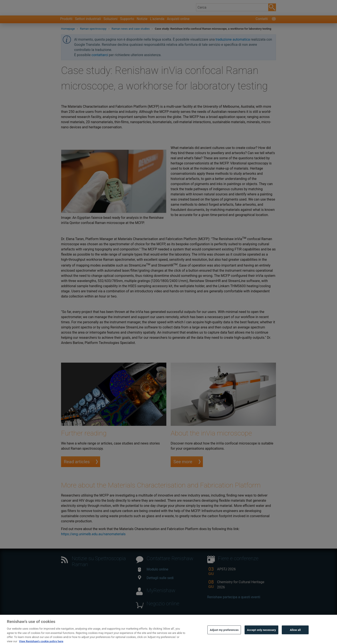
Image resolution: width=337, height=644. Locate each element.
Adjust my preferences (224, 637)
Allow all (295, 637)
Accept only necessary (261, 637)
